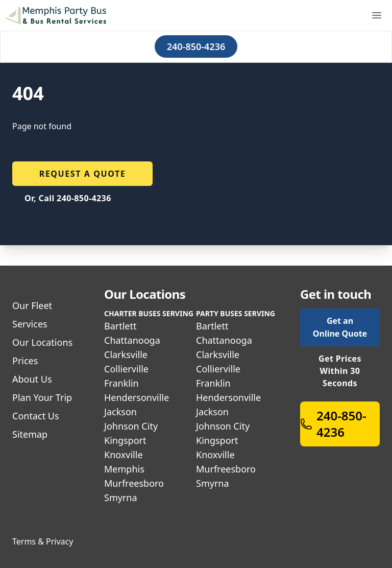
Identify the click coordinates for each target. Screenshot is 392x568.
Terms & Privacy (43, 541)
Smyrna (121, 498)
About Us (32, 379)
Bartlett (120, 326)
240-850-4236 (196, 46)
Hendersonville (137, 397)
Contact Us (36, 416)
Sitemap (30, 434)
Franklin (121, 383)
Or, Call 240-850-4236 (68, 198)
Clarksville (126, 354)
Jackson (120, 412)
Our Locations (42, 342)
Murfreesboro (134, 483)
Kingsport (125, 440)
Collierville (126, 369)
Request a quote (83, 174)
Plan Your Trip (42, 397)
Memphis (124, 469)
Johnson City (131, 426)
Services (30, 324)
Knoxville (124, 455)
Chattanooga (132, 340)
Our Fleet (32, 305)
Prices (25, 361)
